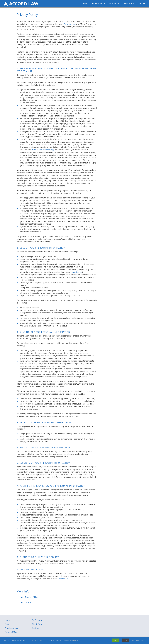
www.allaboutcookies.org (43, 150)
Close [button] (126, 640)
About (86, 3)
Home (7, 620)
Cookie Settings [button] (138, 641)
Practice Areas (99, 3)
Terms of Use (70, 24)
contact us (63, 579)
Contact (141, 3)
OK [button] (115, 640)
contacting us (76, 272)
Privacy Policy (73, 640)
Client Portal (129, 3)
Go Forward (114, 3)
